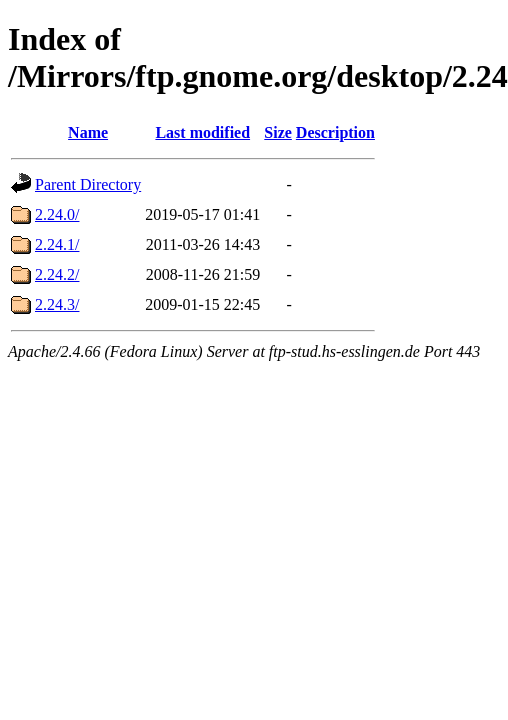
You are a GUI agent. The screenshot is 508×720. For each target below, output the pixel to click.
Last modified (202, 132)
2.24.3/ (57, 304)
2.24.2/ (57, 274)
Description (335, 132)
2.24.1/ (57, 244)
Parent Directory (88, 184)
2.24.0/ (57, 214)
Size (278, 132)
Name (88, 132)
